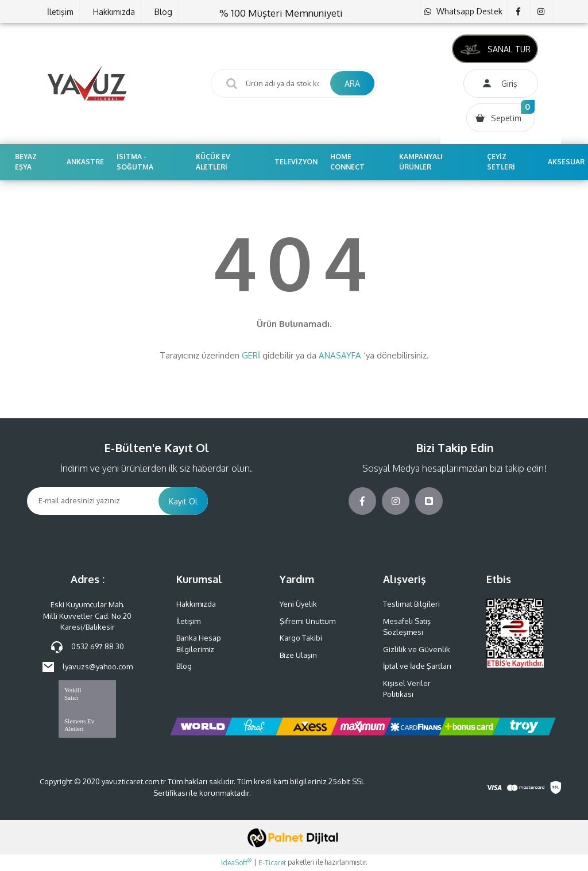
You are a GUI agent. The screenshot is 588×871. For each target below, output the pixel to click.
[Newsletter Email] (93, 501)
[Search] (294, 83)
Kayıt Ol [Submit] (183, 501)
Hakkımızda (114, 12)
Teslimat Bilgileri (411, 604)
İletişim (60, 12)
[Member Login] (501, 83)
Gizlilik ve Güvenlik (417, 649)
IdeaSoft (236, 862)
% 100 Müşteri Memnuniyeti (281, 13)
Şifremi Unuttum (307, 621)
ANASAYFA (340, 355)
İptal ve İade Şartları (417, 666)
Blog (163, 12)
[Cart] (501, 118)
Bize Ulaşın (298, 655)
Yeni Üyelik (298, 604)
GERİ (251, 355)
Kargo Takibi (301, 638)
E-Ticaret (272, 863)
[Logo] (87, 83)
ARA (352, 84)
